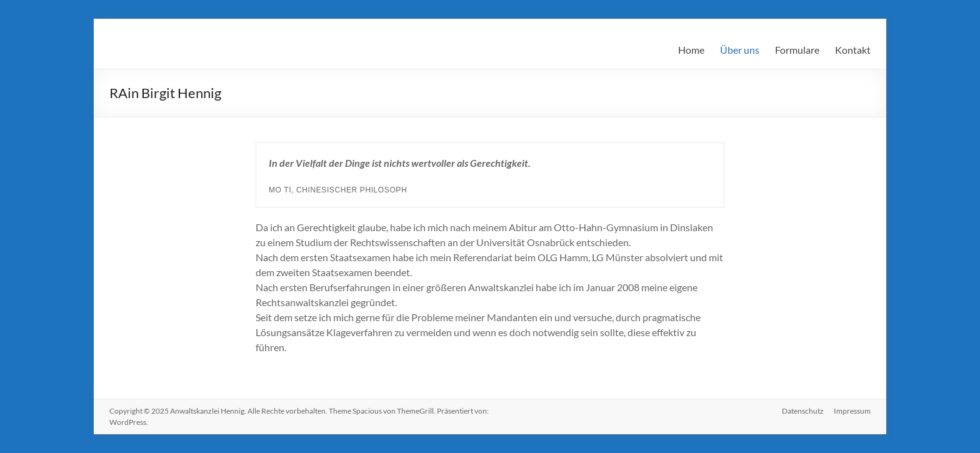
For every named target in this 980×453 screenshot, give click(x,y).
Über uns (740, 50)
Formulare (797, 50)
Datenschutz (803, 411)
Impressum (852, 411)
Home (691, 50)
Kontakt (853, 50)
